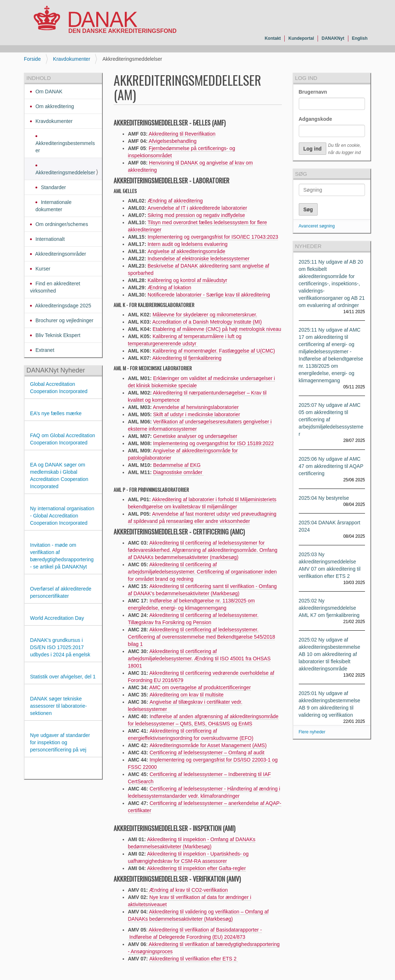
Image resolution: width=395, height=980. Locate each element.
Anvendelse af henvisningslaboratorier (196, 407)
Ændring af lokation (169, 287)
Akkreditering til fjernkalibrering (187, 358)
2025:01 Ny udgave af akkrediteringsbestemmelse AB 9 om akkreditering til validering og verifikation (330, 704)
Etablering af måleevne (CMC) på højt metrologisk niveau (217, 329)
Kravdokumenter (72, 59)
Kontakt (273, 38)
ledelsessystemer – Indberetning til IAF (227, 774)
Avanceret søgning (317, 226)
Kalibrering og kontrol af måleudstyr (187, 280)
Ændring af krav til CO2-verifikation (188, 890)
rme (234, 738)
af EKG (192, 465)
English (360, 38)
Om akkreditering (54, 106)
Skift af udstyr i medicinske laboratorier (196, 414)
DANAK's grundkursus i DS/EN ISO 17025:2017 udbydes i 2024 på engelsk (61, 647)
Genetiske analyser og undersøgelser (195, 436)
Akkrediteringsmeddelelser (65, 172)
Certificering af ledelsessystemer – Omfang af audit (207, 753)
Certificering (163, 774)
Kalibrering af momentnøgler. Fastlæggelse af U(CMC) (214, 351)
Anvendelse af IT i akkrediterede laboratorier (197, 208)
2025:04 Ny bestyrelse (324, 498)
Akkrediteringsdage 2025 (63, 306)
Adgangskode (316, 119)
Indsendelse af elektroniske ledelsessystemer (199, 259)
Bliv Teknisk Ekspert (57, 335)
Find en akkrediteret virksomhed (55, 287)
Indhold (39, 78)
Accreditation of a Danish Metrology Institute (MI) (207, 322)
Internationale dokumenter (54, 206)
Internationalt (49, 239)
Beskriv (156, 266)
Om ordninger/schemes (61, 224)
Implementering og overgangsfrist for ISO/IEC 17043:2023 (213, 237)
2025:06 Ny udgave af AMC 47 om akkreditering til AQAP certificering (331, 466)
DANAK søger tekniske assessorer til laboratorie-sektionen (58, 706)
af (179, 774)
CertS (135, 781)
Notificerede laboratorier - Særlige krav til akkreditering (209, 295)
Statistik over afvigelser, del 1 (63, 677)
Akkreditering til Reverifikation (182, 134)
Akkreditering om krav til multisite (186, 695)
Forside (32, 59)
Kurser (42, 269)
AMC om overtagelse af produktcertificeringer (200, 687)
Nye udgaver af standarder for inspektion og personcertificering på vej (60, 742)
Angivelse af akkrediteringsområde (186, 251)
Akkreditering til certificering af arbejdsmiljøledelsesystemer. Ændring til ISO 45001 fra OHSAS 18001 (199, 659)
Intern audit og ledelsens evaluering (188, 244)
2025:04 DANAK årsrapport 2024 (330, 526)
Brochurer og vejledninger (64, 320)
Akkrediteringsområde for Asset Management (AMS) (208, 745)
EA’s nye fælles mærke (56, 413)
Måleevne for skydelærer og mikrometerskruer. (205, 315)
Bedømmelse (168, 465)
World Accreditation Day (57, 618)
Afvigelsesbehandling (173, 141)
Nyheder (308, 246)
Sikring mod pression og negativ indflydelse (196, 215)
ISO (241, 443)
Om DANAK (48, 91)
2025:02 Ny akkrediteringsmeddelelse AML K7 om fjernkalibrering (329, 608)
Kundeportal (301, 38)
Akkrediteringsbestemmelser (65, 147)
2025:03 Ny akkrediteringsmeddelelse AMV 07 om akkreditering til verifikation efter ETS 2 (330, 565)
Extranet (44, 350)
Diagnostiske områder (178, 472)
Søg (301, 174)
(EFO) (246, 738)
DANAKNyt (333, 38)
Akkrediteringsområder (60, 254)
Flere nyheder (312, 732)
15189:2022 (260, 443)
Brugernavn (313, 92)
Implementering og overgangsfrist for (194, 443)
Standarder (53, 187)
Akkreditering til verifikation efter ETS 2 (194, 959)
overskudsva (215, 738)
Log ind (306, 78)
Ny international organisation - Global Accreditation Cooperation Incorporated (62, 516)
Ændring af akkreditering (175, 201)
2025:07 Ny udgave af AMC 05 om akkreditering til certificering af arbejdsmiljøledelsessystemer (331, 419)
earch (147, 781)
